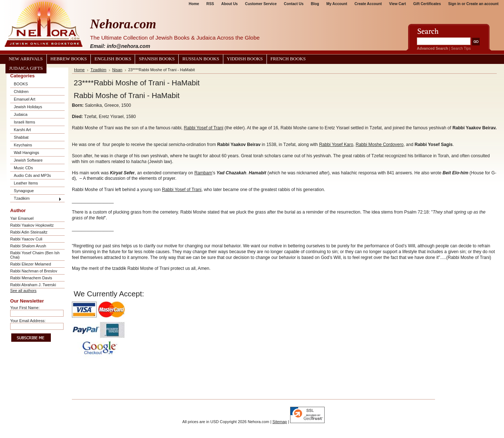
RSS (210, 4)
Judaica (21, 114)
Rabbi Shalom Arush (28, 246)
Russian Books (201, 59)
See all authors (23, 291)
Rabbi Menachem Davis (31, 278)
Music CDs (23, 168)
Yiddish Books (245, 59)
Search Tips (461, 48)
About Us (229, 4)
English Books (113, 59)
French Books (288, 59)
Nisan (117, 70)
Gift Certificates (427, 4)
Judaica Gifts (26, 68)
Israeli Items (25, 122)
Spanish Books (157, 59)
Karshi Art (22, 130)
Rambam (203, 173)
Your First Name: (25, 308)
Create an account (482, 4)
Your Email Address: (28, 321)
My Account (337, 4)
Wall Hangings (27, 153)
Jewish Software (28, 160)
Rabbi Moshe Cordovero (379, 145)
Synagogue (24, 191)
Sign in (454, 4)
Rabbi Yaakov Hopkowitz (32, 225)
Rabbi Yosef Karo (336, 145)
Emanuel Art (25, 99)
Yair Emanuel (22, 218)
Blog (315, 4)
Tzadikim (22, 198)
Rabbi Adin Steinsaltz (29, 232)
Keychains (23, 145)
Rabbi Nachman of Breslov (34, 271)
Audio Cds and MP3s (32, 175)
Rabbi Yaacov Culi (26, 239)
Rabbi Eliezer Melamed (31, 264)
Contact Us (294, 4)
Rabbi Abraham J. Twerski (33, 285)
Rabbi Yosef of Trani (204, 128)
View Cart (398, 4)
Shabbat (21, 137)
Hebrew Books (69, 59)
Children (21, 92)
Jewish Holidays (28, 107)
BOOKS (21, 84)
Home (194, 4)
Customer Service (261, 4)
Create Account (368, 4)
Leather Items (26, 183)
